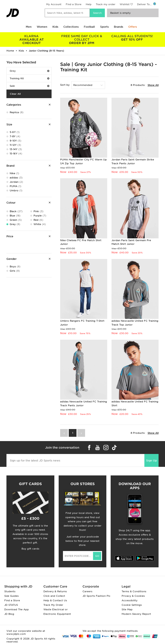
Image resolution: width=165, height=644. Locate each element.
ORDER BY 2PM (82, 40)
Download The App (17, 609)
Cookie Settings (132, 605)
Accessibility (130, 600)
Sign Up (151, 461)
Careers (87, 591)
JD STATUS (11, 605)
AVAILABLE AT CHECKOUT (32, 40)
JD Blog (9, 614)
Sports (104, 27)
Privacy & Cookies (133, 596)
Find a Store (74, 4)
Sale (29, 86)
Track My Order (53, 605)
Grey (29, 71)
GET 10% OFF (132, 38)
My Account (54, 4)
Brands (118, 27)
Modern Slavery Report (136, 614)
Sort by (65, 85)
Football (89, 27)
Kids (55, 27)
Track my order (106, 4)
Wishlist (125, 4)
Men (29, 27)
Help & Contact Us (55, 600)
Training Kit (29, 78)
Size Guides (11, 596)
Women (42, 27)
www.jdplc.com (16, 634)
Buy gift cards (30, 549)
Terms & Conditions (134, 591)
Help (89, 4)
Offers (133, 27)
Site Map (127, 609)
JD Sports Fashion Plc (96, 596)
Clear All (15, 94)
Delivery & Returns (55, 591)
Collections (71, 27)
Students (10, 591)
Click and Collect (54, 596)
